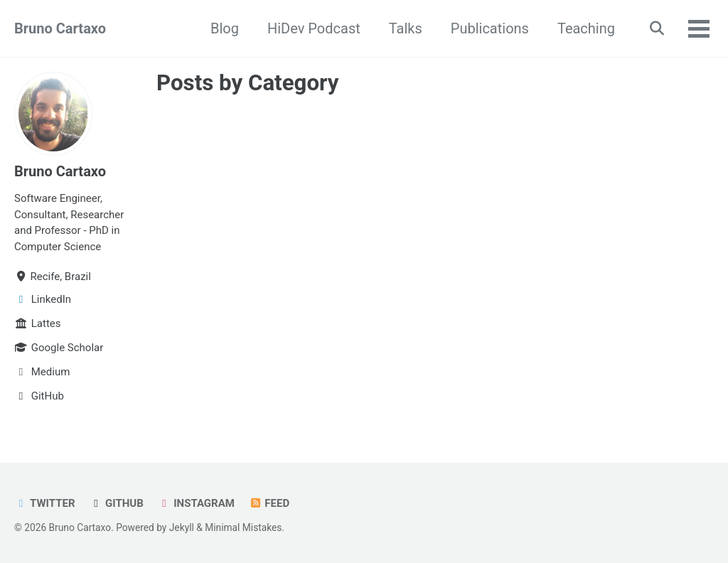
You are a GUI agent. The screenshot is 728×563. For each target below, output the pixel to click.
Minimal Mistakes (243, 527)
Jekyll (182, 527)
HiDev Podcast (314, 28)
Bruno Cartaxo (60, 28)
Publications (490, 28)
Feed (269, 503)
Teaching (586, 28)
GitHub (117, 503)
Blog (225, 28)
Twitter (45, 503)
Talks (406, 28)
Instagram (196, 503)
